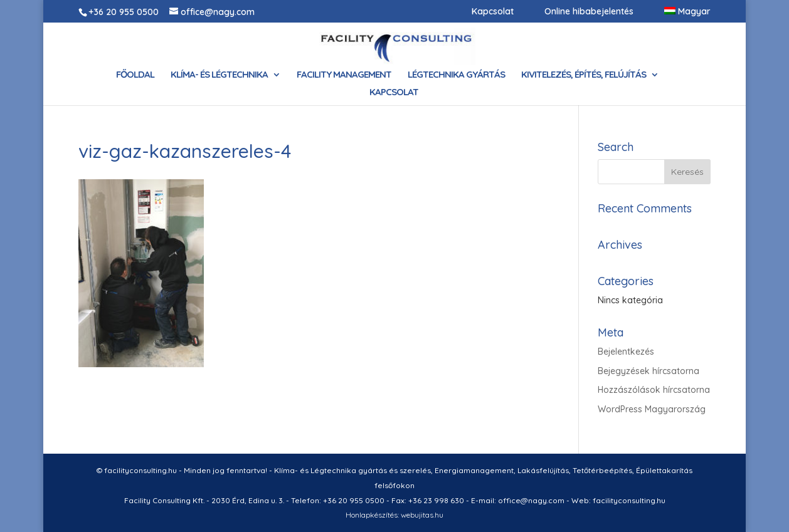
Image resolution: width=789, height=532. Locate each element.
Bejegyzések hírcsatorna (649, 371)
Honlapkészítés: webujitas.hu (395, 515)
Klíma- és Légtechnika (219, 75)
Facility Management (344, 75)
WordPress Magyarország (652, 409)
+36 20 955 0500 (124, 12)
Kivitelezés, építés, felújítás (584, 75)
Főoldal (135, 75)
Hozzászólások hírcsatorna (654, 390)
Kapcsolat (493, 12)
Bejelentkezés (626, 352)
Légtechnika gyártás (456, 75)
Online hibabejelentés (589, 12)
